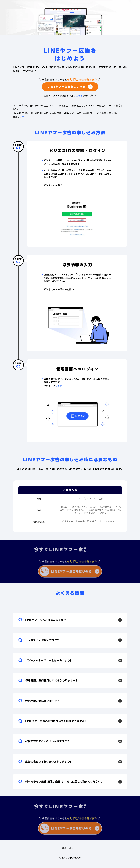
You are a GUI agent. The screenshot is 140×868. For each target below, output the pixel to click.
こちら (79, 96)
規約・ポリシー (70, 848)
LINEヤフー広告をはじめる (70, 87)
